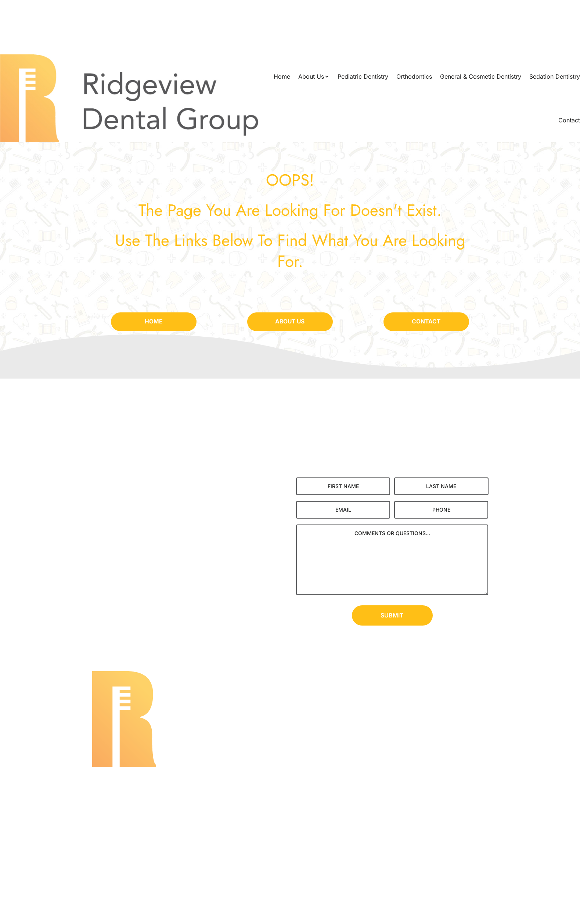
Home (282, 76)
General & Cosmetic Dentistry (481, 76)
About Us (311, 76)
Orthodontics (414, 76)
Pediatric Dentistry (363, 76)
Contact (569, 120)
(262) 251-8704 (290, 804)
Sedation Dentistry (555, 76)
